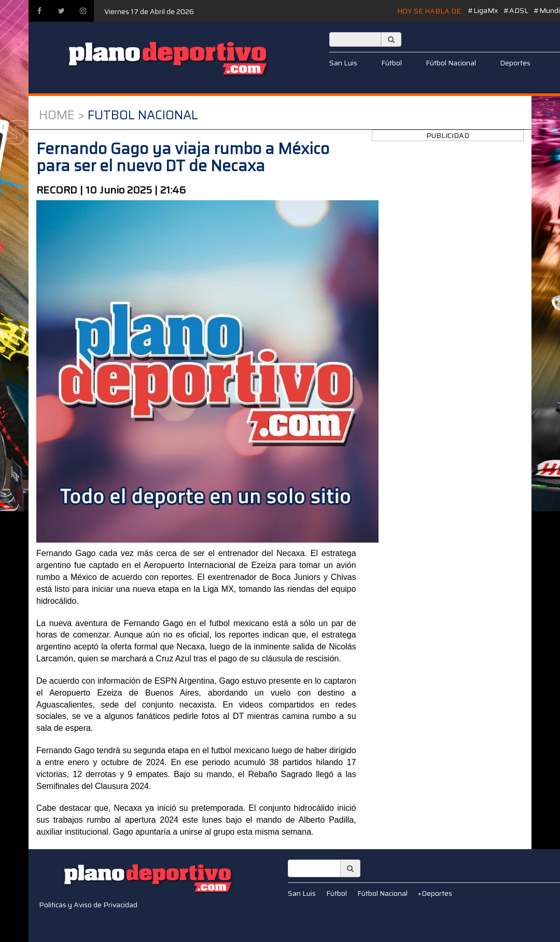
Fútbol (391, 63)
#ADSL (516, 10)
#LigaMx (483, 10)
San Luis (343, 63)
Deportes (515, 63)
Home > (62, 115)
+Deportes (435, 893)
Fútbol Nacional (451, 63)
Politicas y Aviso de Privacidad (88, 905)
